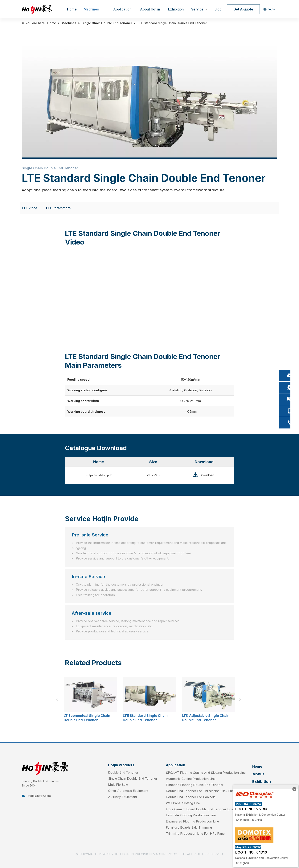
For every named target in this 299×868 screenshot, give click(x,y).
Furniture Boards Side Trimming (189, 827)
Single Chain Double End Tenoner (133, 778)
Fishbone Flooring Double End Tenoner (195, 785)
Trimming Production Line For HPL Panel (196, 834)
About (258, 774)
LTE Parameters (58, 208)
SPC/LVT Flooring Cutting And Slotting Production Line (206, 773)
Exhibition (262, 782)
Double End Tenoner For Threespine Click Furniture (204, 791)
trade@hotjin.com (39, 796)
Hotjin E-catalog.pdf (99, 475)
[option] (90, 699)
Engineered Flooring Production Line (192, 821)
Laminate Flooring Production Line (191, 815)
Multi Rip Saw (118, 785)
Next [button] (241, 699)
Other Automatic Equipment (128, 791)
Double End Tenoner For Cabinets (191, 797)
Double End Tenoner (123, 772)
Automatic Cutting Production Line (191, 779)
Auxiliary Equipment (123, 797)
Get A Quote (243, 9)
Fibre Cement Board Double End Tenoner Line (200, 809)
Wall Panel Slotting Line (183, 803)
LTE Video (30, 208)
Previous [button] (58, 699)
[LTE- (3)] (149, 100)
